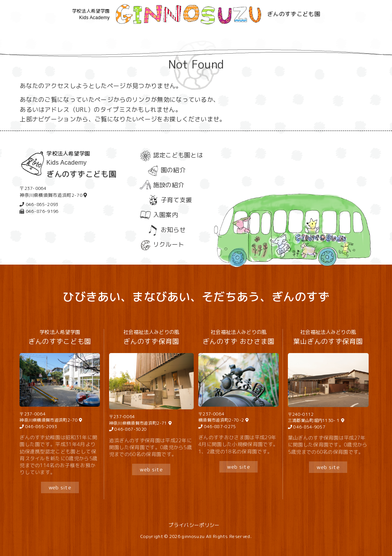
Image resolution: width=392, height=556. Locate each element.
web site (60, 487)
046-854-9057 (309, 427)
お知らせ (167, 230)
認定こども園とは (171, 155)
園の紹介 (167, 170)
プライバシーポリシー (194, 525)
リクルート (162, 244)
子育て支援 (170, 200)
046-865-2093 (41, 427)
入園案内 (159, 215)
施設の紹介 (162, 185)
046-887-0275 (220, 427)
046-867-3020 (130, 429)
